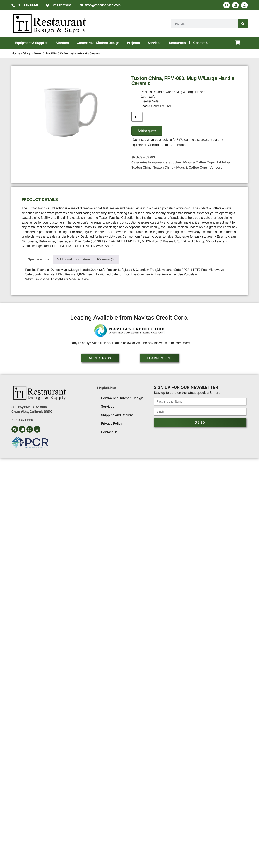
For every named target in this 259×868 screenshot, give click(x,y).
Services (155, 43)
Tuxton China (141, 167)
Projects (133, 43)
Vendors (63, 43)
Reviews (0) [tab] (106, 259)
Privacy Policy (112, 423)
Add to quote (147, 131)
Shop (27, 53)
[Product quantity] (137, 117)
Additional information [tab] (73, 259)
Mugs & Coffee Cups (199, 162)
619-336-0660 (22, 420)
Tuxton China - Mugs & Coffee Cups (181, 167)
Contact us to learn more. (167, 145)
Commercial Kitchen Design (98, 43)
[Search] (243, 24)
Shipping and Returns (117, 415)
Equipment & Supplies (32, 43)
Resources (177, 43)
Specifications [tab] (38, 259)
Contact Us (202, 43)
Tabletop (223, 162)
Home (16, 53)
